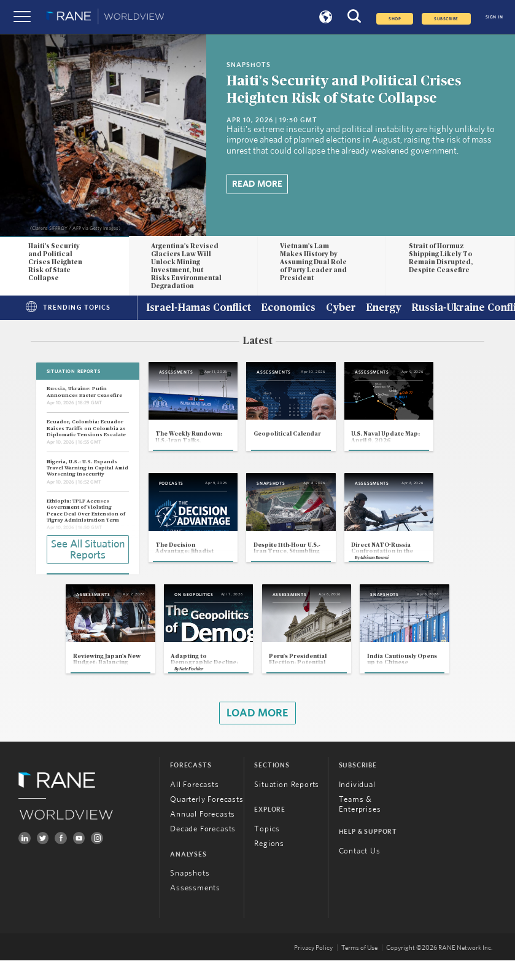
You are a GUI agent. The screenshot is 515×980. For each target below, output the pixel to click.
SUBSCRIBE (446, 19)
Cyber (341, 308)
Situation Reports (287, 805)
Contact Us (360, 871)
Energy (384, 308)
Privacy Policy (313, 967)
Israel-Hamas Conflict (199, 308)
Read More (257, 184)
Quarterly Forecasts (207, 819)
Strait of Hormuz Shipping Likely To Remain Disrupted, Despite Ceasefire (441, 258)
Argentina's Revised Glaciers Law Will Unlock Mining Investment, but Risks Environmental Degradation (186, 266)
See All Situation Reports (88, 549)
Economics (288, 308)
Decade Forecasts (203, 849)
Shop (395, 19)
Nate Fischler (176, 688)
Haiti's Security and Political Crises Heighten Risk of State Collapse (55, 262)
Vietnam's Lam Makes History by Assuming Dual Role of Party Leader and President (313, 262)
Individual (357, 805)
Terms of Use (359, 967)
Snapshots (190, 894)
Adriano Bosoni (405, 574)
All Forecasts (195, 805)
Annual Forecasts (203, 834)
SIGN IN (494, 17)
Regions (269, 864)
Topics (267, 849)
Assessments (195, 908)
